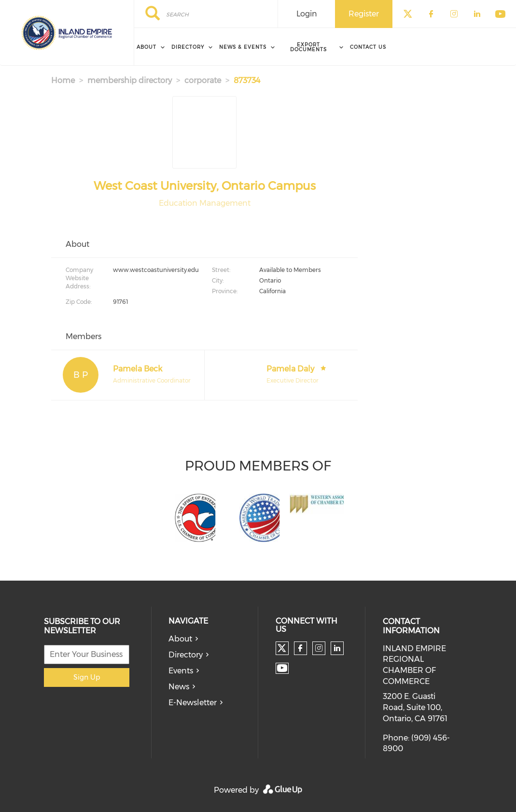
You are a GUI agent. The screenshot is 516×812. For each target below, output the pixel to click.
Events (181, 671)
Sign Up (87, 677)
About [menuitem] (146, 47)
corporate (203, 80)
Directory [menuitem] (188, 47)
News (179, 687)
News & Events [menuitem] (243, 47)
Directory (186, 655)
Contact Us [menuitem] (368, 47)
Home (63, 80)
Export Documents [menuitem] (308, 47)
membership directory (130, 80)
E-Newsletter (193, 703)
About (180, 639)
